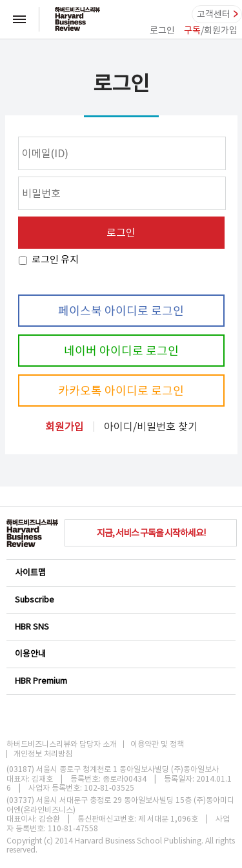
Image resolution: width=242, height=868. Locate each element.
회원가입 (65, 427)
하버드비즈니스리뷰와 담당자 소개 (62, 744)
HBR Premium (120, 681)
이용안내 (120, 654)
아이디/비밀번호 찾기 (151, 427)
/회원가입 (211, 30)
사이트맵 (120, 573)
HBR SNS (120, 627)
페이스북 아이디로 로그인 (121, 311)
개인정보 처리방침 (43, 754)
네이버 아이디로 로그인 (121, 351)
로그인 (162, 30)
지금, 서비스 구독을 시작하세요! (151, 533)
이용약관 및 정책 (157, 744)
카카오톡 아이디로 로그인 (121, 391)
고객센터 (214, 14)
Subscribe (120, 600)
